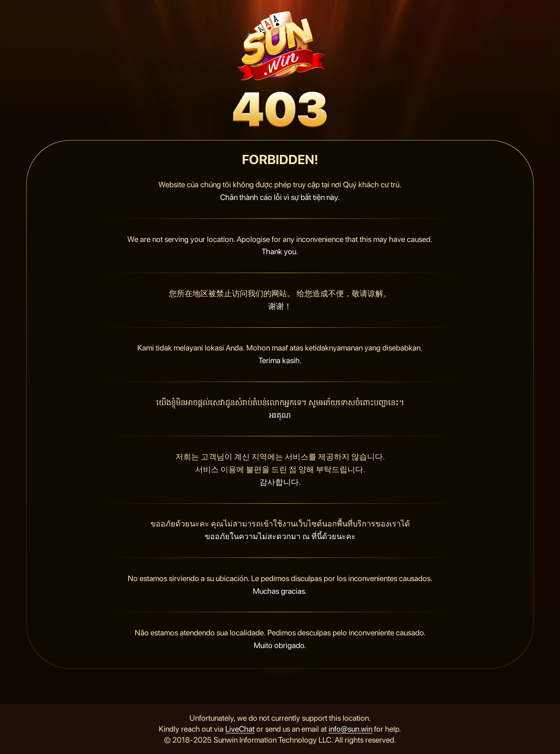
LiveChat (240, 729)
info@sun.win (350, 729)
